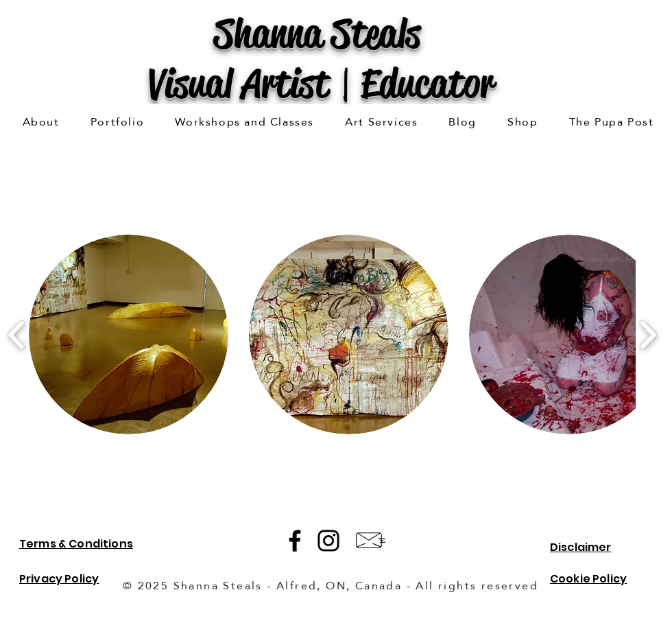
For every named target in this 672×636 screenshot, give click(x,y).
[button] (117, 122)
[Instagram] (328, 541)
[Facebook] (295, 541)
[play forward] (648, 334)
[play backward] (17, 334)
